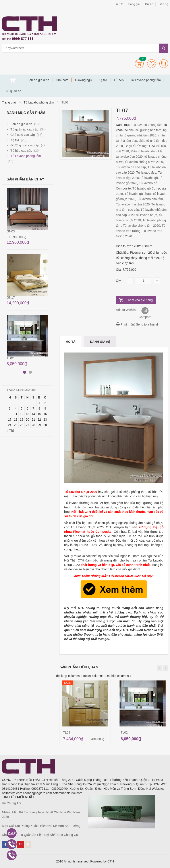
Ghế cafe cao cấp (23, 135)
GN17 (11, 297)
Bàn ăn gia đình (38, 80)
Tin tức (118, 4)
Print (122, 324)
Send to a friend (144, 324)
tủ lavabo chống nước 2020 (144, 162)
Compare (164, 64)
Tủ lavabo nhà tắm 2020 (133, 204)
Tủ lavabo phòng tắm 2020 (141, 226)
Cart (139, 64)
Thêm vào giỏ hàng (139, 300)
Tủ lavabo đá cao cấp (131, 167)
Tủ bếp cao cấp (21, 151)
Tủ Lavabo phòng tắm (146, 80)
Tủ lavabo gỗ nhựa (138, 194)
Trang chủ (13, 80)
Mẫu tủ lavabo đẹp (144, 151)
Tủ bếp (119, 80)
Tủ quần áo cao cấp (24, 129)
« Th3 (11, 431)
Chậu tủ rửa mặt (136, 146)
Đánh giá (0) (100, 342)
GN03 (11, 231)
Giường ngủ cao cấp (25, 145)
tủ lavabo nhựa (147, 215)
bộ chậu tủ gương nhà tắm (143, 130)
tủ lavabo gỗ (149, 178)
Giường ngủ (83, 80)
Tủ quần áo (13, 91)
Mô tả (70, 342)
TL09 (67, 732)
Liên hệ (163, 4)
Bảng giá (134, 4)
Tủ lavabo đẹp (146, 172)
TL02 (124, 732)
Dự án (149, 4)
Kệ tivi (103, 80)
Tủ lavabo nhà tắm (150, 199)
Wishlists (152, 64)
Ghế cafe (62, 80)
